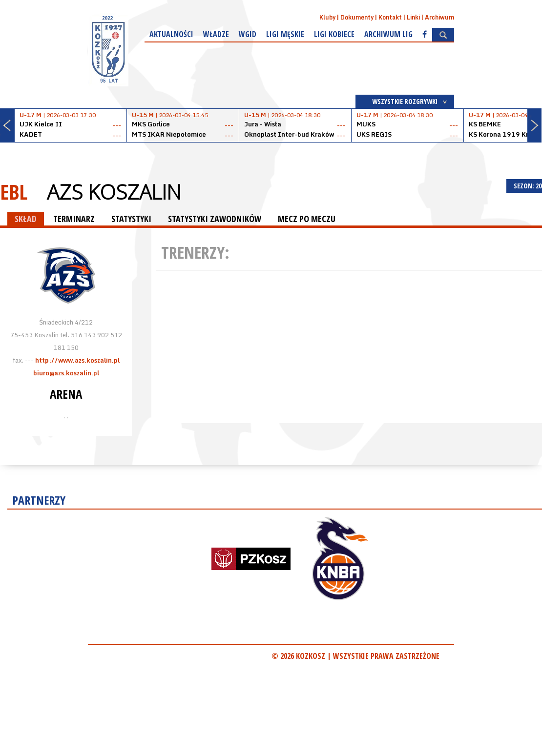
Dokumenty (357, 17)
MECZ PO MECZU (307, 219)
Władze (216, 34)
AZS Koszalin (114, 192)
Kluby (327, 17)
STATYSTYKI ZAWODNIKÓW (215, 219)
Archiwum (439, 17)
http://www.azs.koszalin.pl (77, 360)
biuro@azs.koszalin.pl (66, 373)
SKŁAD (26, 219)
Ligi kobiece (334, 34)
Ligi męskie (285, 34)
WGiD (248, 34)
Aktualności (171, 34)
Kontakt (390, 17)
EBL (14, 192)
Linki (413, 17)
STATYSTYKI (131, 219)
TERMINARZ (74, 219)
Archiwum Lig (388, 34)
